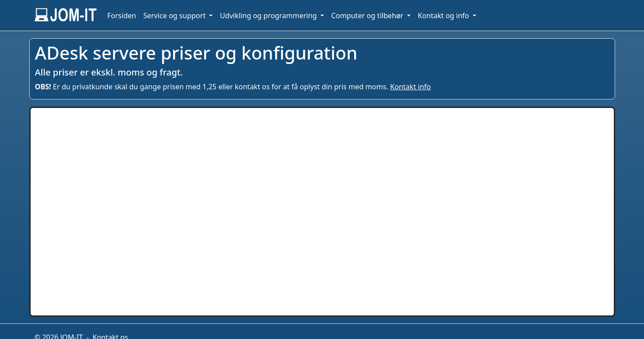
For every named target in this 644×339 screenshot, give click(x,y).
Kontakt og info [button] (444, 16)
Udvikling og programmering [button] (269, 16)
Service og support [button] (176, 16)
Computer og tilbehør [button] (368, 16)
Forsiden (122, 16)
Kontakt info (411, 87)
